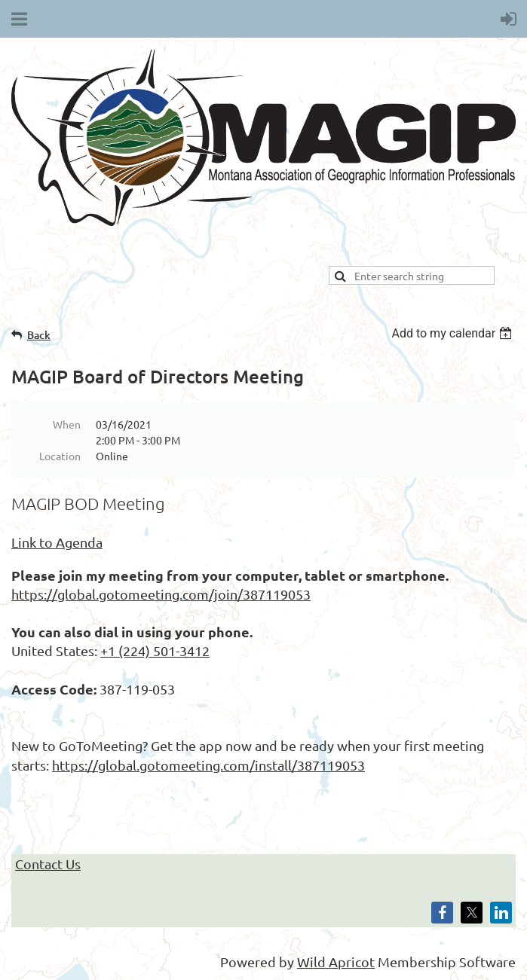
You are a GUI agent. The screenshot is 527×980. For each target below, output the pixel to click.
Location (60, 456)
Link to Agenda (57, 542)
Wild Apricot (336, 962)
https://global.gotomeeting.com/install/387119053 (208, 765)
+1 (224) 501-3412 (155, 650)
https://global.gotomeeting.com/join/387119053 (161, 594)
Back (39, 335)
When (67, 424)
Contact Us (48, 864)
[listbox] (453, 333)
